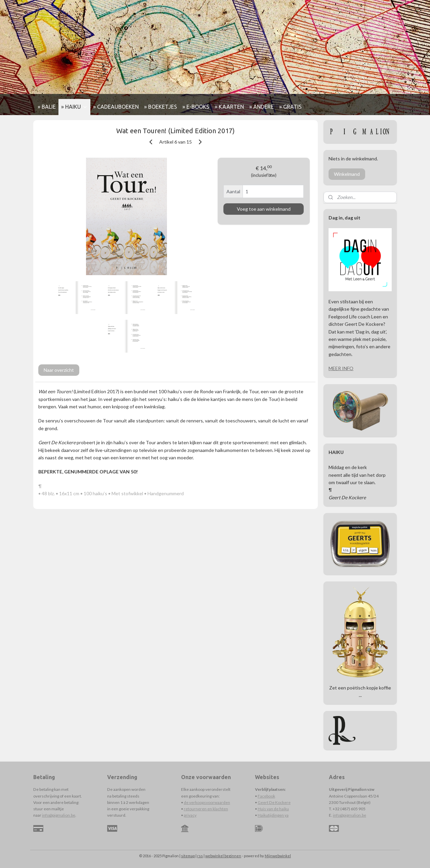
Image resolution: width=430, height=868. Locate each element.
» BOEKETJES (161, 107)
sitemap (188, 856)
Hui (261, 809)
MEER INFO (341, 368)
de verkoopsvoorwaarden (207, 802)
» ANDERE (262, 107)
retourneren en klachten (206, 809)
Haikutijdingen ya (273, 815)
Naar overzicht (59, 370)
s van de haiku (276, 809)
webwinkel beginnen (223, 856)
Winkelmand (347, 174)
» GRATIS (290, 107)
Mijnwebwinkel (278, 856)
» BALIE (47, 107)
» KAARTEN (229, 107)
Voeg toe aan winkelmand (264, 209)
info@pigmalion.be (59, 815)
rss (200, 856)
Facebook (266, 796)
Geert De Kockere (274, 802)
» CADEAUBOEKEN (116, 107)
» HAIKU (74, 107)
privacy (190, 815)
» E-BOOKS (196, 107)
